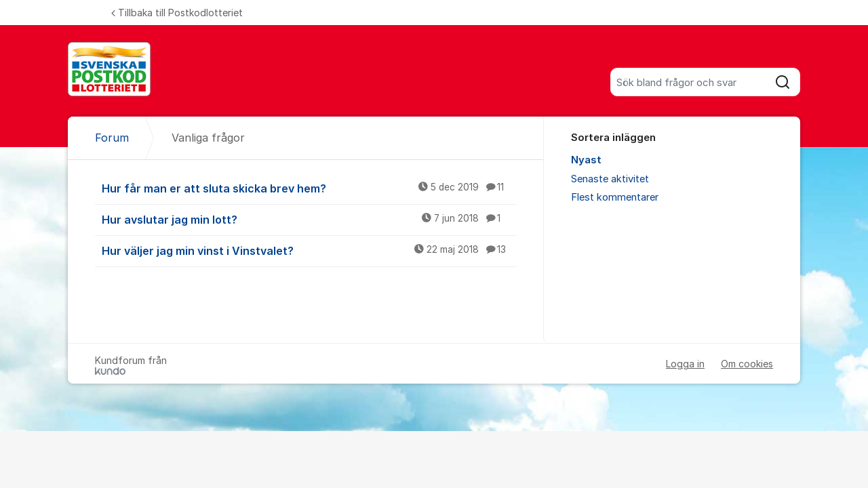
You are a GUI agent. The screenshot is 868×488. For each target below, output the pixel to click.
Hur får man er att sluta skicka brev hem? (309, 188)
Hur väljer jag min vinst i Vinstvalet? (309, 250)
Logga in (685, 364)
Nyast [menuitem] (586, 160)
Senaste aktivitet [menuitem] (610, 179)
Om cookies (747, 364)
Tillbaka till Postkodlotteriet (177, 13)
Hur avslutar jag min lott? (309, 219)
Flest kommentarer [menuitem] (615, 197)
